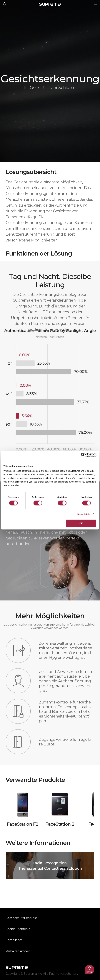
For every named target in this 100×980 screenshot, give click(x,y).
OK (81, 523)
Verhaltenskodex (18, 951)
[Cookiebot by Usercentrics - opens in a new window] (83, 455)
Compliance (14, 940)
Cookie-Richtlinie (18, 929)
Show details (84, 514)
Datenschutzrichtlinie (21, 918)
